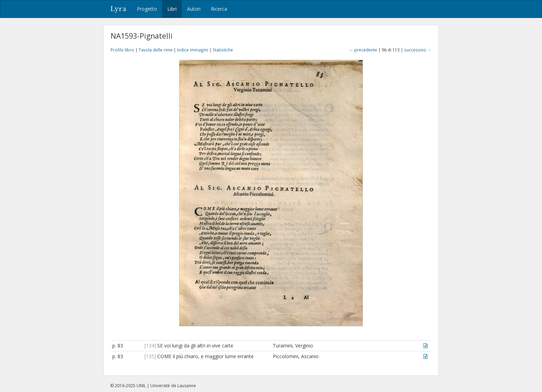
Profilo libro (122, 50)
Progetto (147, 9)
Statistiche (223, 50)
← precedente (363, 50)
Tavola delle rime (156, 50)
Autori (194, 9)
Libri (172, 9)
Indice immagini (193, 50)
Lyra (118, 9)
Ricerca (219, 9)
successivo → (418, 50)
